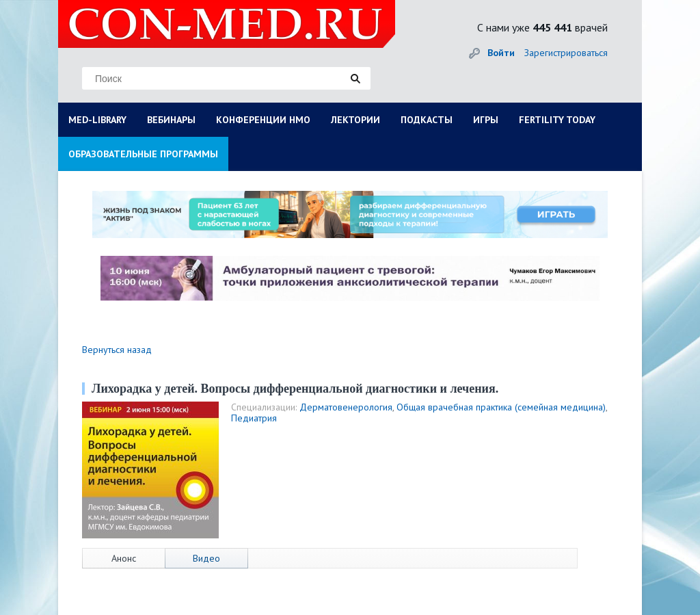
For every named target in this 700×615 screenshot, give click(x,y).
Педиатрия (254, 418)
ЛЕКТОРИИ (355, 120)
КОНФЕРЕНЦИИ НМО (263, 120)
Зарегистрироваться (566, 53)
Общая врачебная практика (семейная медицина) (501, 407)
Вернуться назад (117, 350)
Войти (501, 53)
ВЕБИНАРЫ (171, 120)
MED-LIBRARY (97, 120)
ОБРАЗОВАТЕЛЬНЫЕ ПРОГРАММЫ (143, 154)
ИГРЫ (486, 120)
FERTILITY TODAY (557, 120)
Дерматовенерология (346, 407)
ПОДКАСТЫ (427, 120)
